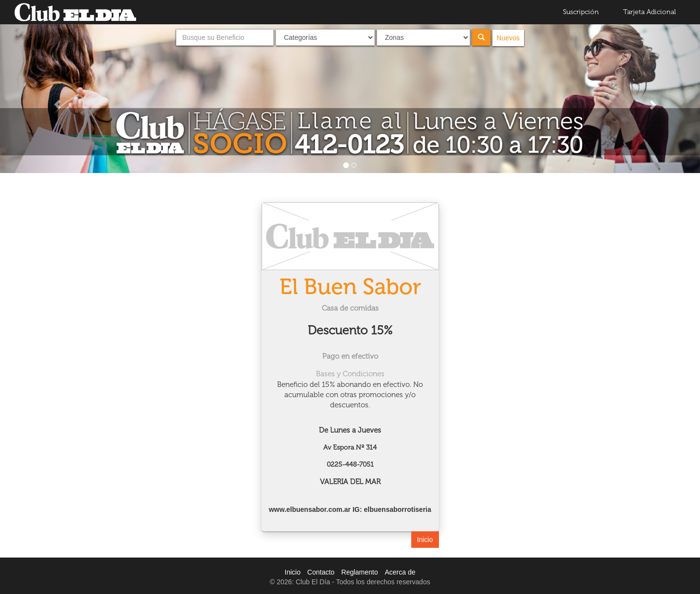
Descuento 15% (350, 330)
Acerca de (400, 572)
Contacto (321, 572)
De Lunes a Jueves (350, 430)
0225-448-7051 (350, 464)
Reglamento (360, 572)
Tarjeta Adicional (649, 12)
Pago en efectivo (350, 356)
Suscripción (581, 12)
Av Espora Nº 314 (350, 447)
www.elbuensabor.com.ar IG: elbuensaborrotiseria (350, 509)
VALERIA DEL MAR (350, 482)
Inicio (425, 540)
